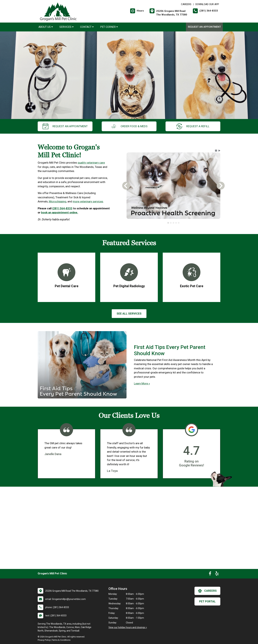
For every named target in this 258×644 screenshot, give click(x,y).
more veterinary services (88, 201)
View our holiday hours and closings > (128, 627)
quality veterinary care (91, 163)
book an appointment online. (60, 212)
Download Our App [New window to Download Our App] (207, 4)
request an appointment (65, 126)
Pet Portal (207, 601)
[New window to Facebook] (210, 574)
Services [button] (66, 27)
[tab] (168, 223)
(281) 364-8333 (62, 208)
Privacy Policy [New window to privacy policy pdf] (44, 640)
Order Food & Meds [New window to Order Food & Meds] (129, 126)
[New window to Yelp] (217, 574)
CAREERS (186, 4)
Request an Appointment (204, 27)
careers (207, 591)
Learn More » (142, 383)
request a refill (193, 126)
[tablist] (174, 223)
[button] (216, 151)
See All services (129, 314)
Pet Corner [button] (109, 27)
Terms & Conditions (61, 640)
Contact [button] (87, 27)
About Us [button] (46, 27)
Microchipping (58, 201)
